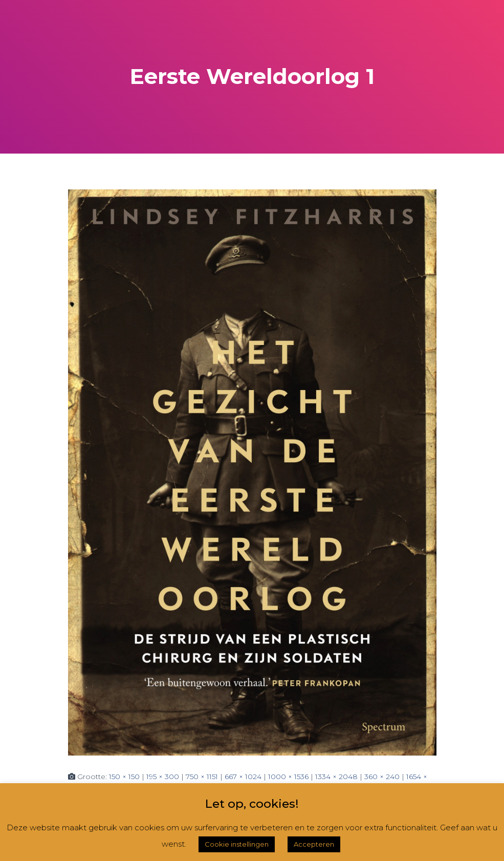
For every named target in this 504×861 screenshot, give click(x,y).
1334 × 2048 (336, 777)
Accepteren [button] (314, 844)
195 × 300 (163, 777)
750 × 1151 (202, 777)
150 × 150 (124, 777)
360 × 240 (382, 777)
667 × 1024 (243, 777)
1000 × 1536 (288, 777)
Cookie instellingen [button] (237, 844)
